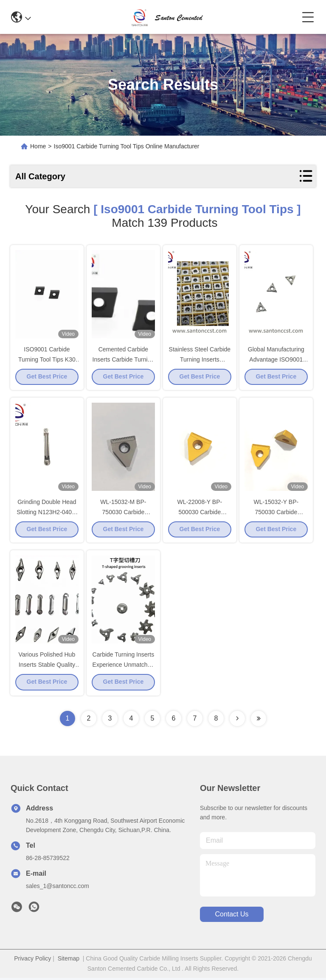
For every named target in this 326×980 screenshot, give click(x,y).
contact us (232, 917)
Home (38, 146)
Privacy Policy (32, 961)
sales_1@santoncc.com (58, 888)
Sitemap (69, 961)
